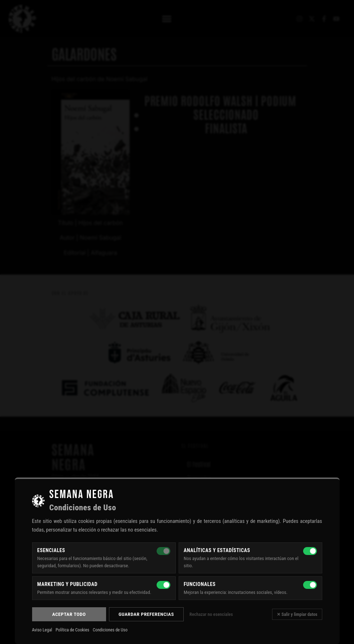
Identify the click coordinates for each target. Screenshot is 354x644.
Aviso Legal (42, 630)
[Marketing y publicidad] (163, 585)
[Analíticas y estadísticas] (310, 551)
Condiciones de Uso (110, 630)
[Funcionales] (310, 585)
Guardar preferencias (146, 614)
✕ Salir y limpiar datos (297, 614)
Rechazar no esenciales (211, 614)
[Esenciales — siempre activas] (163, 551)
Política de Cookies (72, 630)
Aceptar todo (69, 614)
